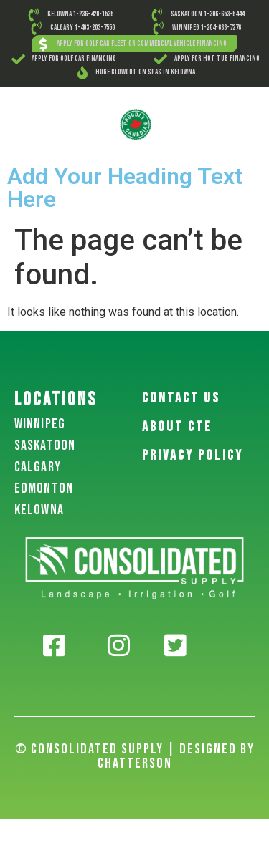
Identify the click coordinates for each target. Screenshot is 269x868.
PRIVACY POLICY (193, 455)
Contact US (181, 398)
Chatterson (135, 763)
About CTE (177, 427)
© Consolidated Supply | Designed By (135, 749)
